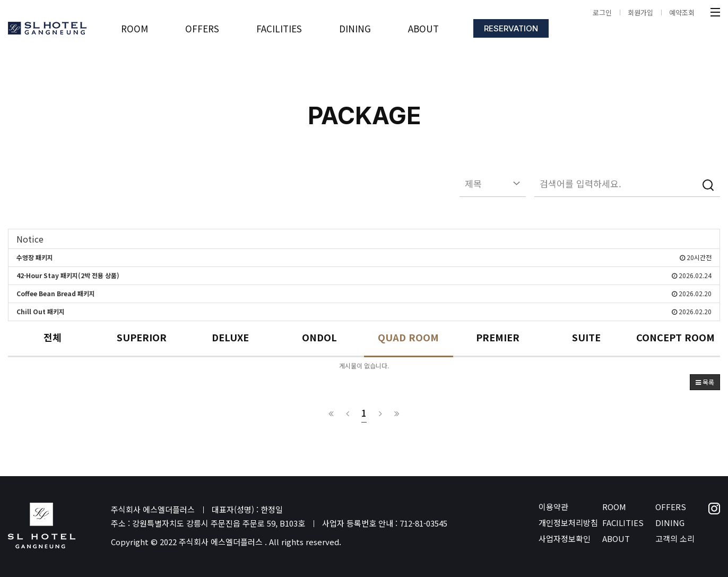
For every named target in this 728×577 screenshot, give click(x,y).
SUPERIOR (142, 338)
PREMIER (498, 338)
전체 (53, 338)
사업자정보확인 (565, 539)
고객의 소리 (675, 539)
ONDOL (319, 338)
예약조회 (682, 12)
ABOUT (616, 539)
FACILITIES (623, 523)
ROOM (614, 507)
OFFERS (671, 507)
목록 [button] (705, 382)
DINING (670, 523)
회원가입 (640, 12)
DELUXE (230, 338)
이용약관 (553, 507)
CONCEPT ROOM (675, 338)
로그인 (602, 12)
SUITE (586, 338)
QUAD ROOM (408, 338)
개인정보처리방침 (568, 523)
